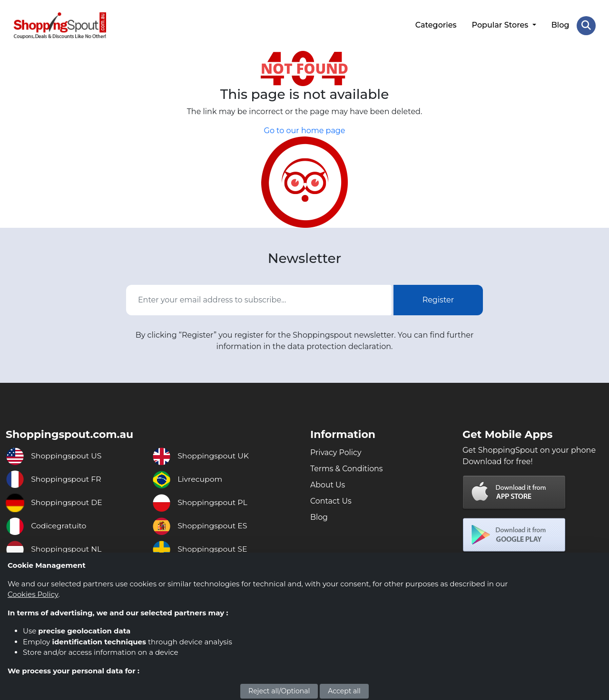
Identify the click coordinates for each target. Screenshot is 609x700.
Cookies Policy (33, 594)
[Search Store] (586, 25)
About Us (328, 484)
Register (438, 299)
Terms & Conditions (347, 468)
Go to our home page (305, 130)
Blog (560, 25)
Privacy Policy (336, 452)
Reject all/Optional (279, 691)
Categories (436, 25)
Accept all (344, 691)
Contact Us (331, 501)
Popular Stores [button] (501, 25)
